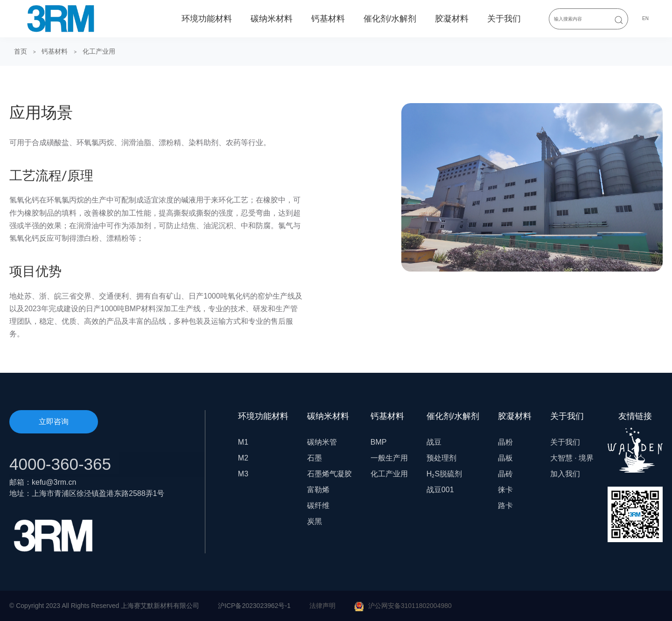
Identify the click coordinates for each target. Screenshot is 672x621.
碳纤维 (318, 506)
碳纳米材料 (272, 19)
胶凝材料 (452, 19)
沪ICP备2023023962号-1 (254, 606)
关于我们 (504, 19)
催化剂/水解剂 (390, 19)
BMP (379, 442)
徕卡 (505, 490)
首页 (21, 51)
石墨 (315, 458)
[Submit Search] (619, 20)
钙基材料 (328, 19)
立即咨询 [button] (54, 422)
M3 (243, 474)
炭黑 (315, 521)
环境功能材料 (207, 19)
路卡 (505, 506)
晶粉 (505, 442)
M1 (243, 442)
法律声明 (322, 606)
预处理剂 (441, 458)
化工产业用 (99, 51)
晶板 (505, 458)
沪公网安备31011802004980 (410, 606)
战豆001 (440, 490)
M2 (243, 458)
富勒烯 (318, 490)
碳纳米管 (322, 442)
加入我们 (565, 474)
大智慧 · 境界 (572, 458)
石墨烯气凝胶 (329, 474)
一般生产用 (389, 458)
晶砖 (505, 474)
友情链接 (635, 442)
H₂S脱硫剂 (444, 474)
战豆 (434, 442)
